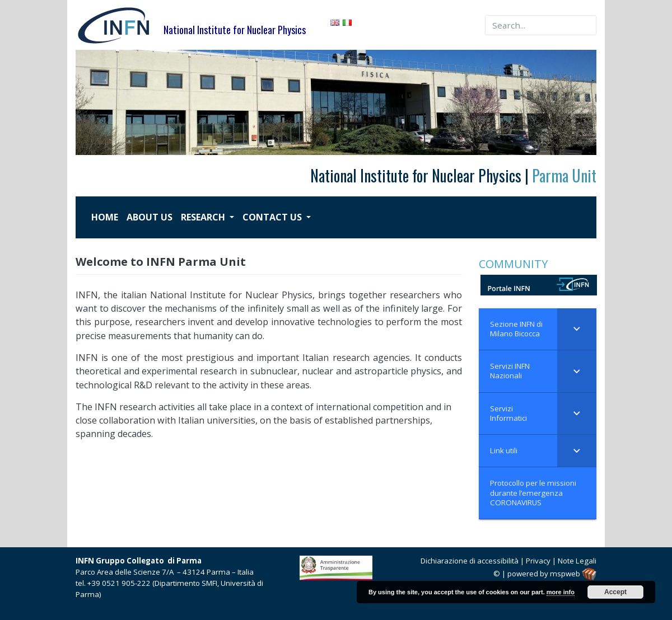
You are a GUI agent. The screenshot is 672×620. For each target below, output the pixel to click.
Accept (615, 592)
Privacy (538, 561)
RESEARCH (204, 217)
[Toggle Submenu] (577, 329)
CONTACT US (273, 217)
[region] (336, 102)
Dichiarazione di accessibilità (470, 561)
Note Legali (577, 561)
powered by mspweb (552, 574)
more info (561, 592)
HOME (105, 217)
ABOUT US (150, 217)
